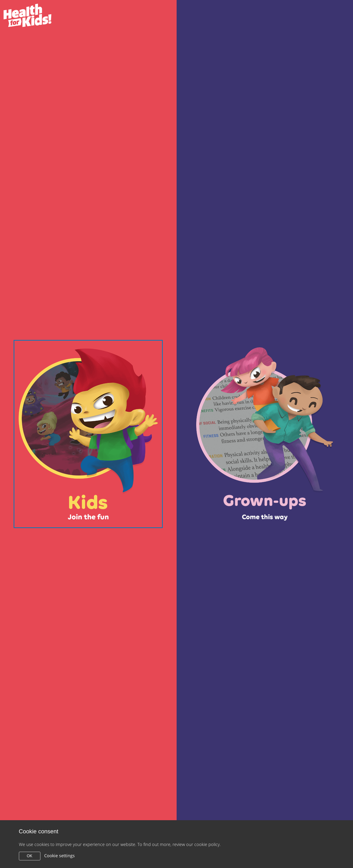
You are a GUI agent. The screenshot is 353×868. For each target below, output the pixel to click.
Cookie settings (60, 856)
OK (30, 856)
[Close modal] (88, 434)
